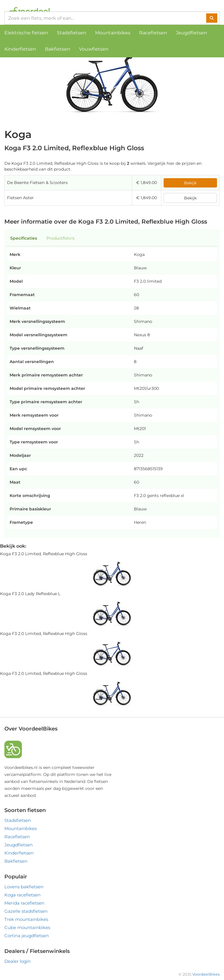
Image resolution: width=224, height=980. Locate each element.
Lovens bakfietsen (24, 887)
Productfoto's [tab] (60, 238)
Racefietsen (153, 33)
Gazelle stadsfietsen (26, 911)
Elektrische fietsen (26, 33)
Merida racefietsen (24, 903)
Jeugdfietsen (191, 33)
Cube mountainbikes (27, 927)
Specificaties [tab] (24, 238)
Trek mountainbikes (26, 919)
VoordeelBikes (206, 974)
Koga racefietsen (22, 895)
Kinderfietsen (20, 49)
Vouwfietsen (94, 49)
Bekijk (190, 183)
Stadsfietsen (72, 33)
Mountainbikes (113, 33)
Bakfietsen (58, 49)
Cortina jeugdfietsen (27, 936)
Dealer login (17, 961)
